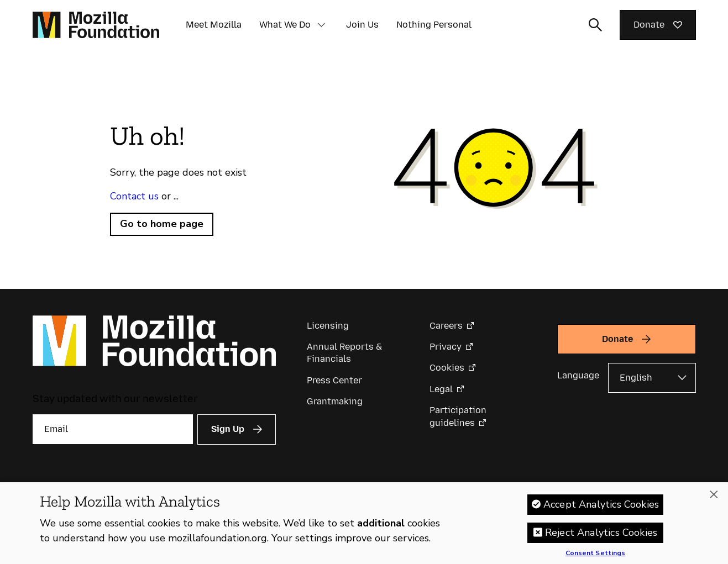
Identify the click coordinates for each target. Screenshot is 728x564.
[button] (322, 25)
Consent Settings (596, 554)
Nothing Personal (434, 25)
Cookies (447, 368)
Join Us (362, 25)
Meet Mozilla (214, 25)
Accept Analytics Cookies (601, 504)
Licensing (328, 326)
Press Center (334, 380)
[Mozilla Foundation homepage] (96, 25)
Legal (441, 389)
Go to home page (162, 224)
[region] (364, 523)
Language (578, 375)
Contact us (134, 196)
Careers (446, 326)
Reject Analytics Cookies (601, 533)
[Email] (113, 429)
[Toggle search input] (595, 25)
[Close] (714, 494)
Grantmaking (335, 401)
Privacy (446, 347)
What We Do (285, 25)
